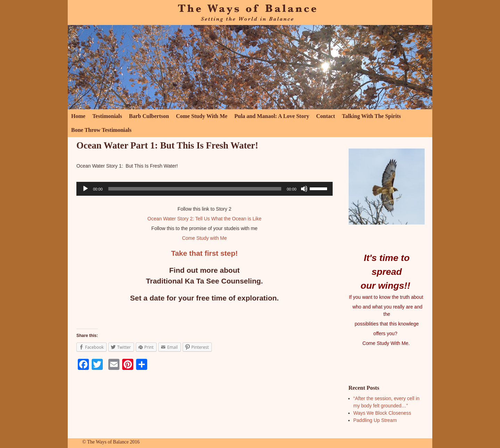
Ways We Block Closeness (382, 413)
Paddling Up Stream (375, 420)
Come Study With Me (202, 116)
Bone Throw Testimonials (101, 130)
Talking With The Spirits (372, 116)
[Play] (85, 189)
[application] (205, 189)
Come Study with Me (204, 238)
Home (78, 116)
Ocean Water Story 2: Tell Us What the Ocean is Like (205, 219)
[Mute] (304, 189)
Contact (326, 116)
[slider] (195, 189)
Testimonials (107, 116)
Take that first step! (205, 253)
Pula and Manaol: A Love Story (272, 116)
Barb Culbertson (149, 116)
